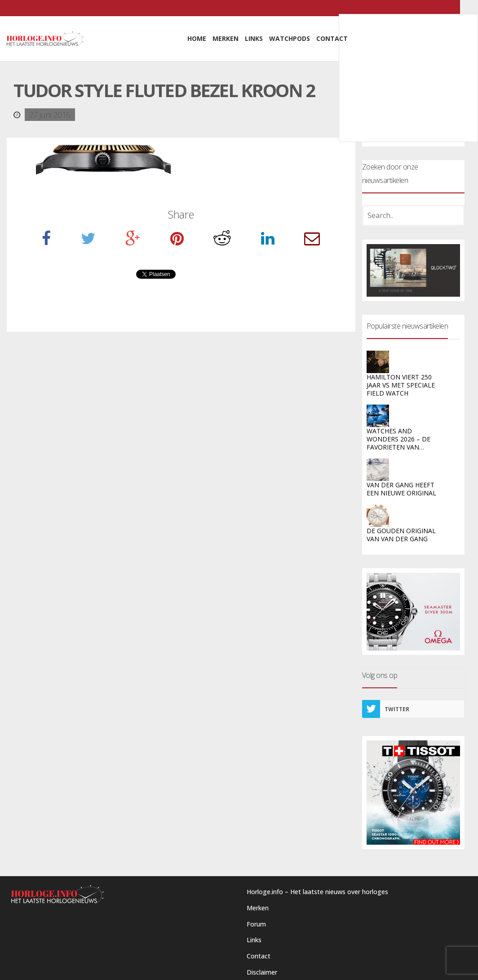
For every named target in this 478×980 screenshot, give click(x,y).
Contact (259, 956)
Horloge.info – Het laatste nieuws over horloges (317, 892)
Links (254, 940)
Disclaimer (262, 972)
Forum (256, 924)
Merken (258, 908)
